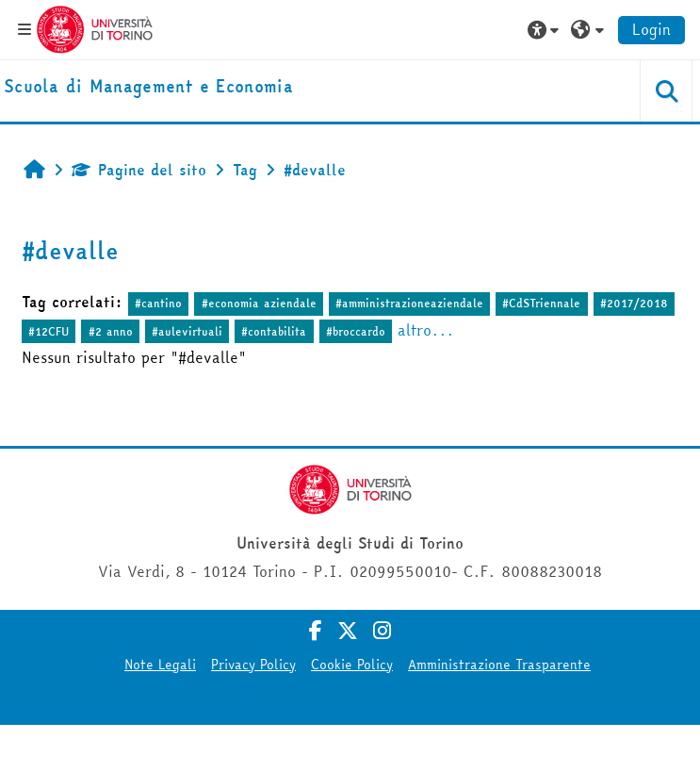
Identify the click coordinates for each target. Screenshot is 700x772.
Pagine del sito (139, 170)
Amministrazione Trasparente (499, 665)
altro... (426, 330)
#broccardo (356, 331)
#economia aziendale (259, 303)
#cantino (158, 303)
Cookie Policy (352, 665)
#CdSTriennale (541, 303)
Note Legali (160, 665)
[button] (545, 29)
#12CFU (49, 331)
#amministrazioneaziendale (409, 303)
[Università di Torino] (95, 27)
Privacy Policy (253, 665)
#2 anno (111, 331)
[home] (148, 87)
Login (651, 29)
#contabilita (274, 331)
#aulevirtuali (187, 331)
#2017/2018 (634, 303)
